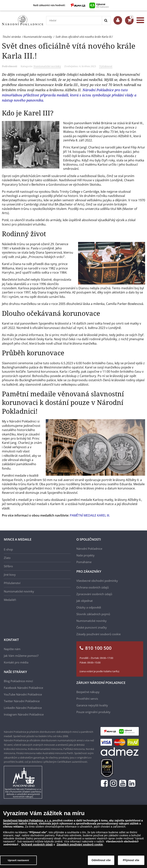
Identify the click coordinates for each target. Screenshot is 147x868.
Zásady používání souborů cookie (98, 634)
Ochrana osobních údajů (93, 587)
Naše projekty (85, 555)
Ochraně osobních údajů (37, 845)
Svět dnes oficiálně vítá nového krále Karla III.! (69, 51)
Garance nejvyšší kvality (92, 705)
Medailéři (10, 600)
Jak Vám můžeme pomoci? (21, 656)
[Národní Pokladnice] (23, 20)
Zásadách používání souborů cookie (80, 845)
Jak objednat (85, 601)
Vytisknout (106, 66)
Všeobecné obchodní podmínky (97, 581)
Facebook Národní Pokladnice (23, 688)
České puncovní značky (92, 627)
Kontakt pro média (16, 662)
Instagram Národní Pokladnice (24, 714)
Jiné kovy (10, 575)
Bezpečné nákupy (88, 692)
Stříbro (8, 566)
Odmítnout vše (101, 860)
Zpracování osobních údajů (94, 594)
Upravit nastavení (18, 860)
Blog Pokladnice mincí (18, 681)
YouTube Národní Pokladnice (23, 694)
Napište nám (12, 649)
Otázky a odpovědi (89, 607)
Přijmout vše (131, 860)
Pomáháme (84, 562)
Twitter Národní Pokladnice (22, 701)
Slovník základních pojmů (93, 614)
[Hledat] (74, 21)
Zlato (7, 558)
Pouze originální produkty (93, 712)
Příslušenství (12, 583)
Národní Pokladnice (89, 549)
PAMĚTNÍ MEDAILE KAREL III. (90, 515)
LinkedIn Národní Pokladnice (23, 708)
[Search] (106, 21)
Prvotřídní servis (87, 699)
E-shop (8, 549)
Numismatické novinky (47, 66)
